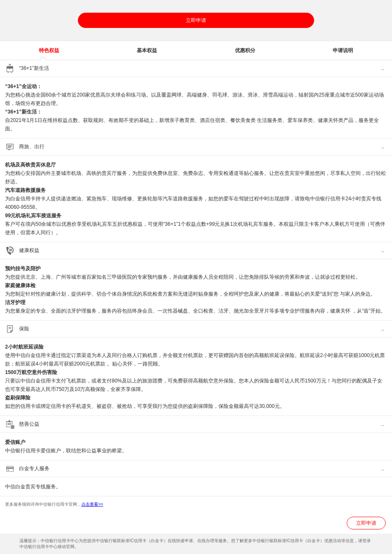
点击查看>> (92, 504)
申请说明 (343, 50)
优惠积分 (245, 50)
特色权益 (49, 50)
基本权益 (147, 50)
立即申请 (196, 20)
